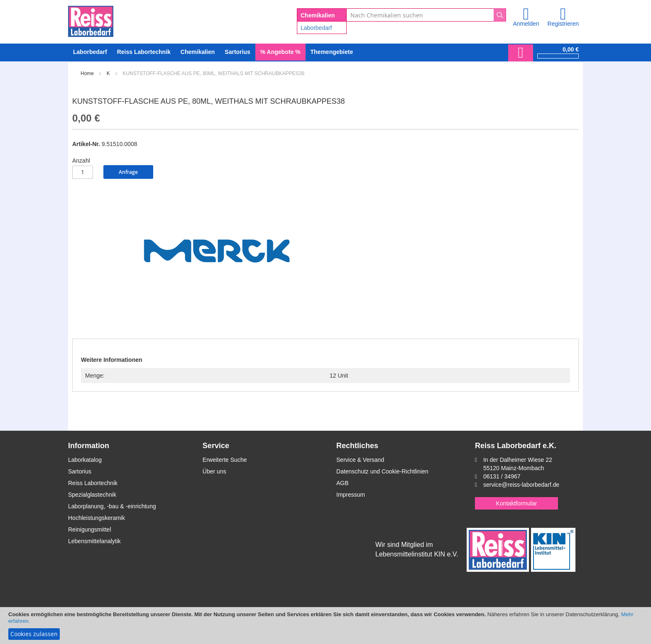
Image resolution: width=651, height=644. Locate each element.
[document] (325, 626)
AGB (343, 483)
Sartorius (80, 471)
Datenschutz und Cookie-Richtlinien (382, 471)
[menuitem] (90, 52)
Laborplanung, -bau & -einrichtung (112, 506)
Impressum (351, 495)
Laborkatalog (85, 460)
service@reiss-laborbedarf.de (521, 485)
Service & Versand (360, 460)
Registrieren (563, 24)
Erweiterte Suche (225, 460)
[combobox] (426, 15)
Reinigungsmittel (90, 529)
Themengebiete (332, 52)
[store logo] (91, 20)
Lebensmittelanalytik (94, 541)
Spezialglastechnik (92, 495)
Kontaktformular (517, 503)
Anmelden (526, 24)
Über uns (214, 471)
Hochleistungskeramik (97, 518)
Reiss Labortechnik (93, 483)
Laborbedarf (316, 28)
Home (87, 73)
